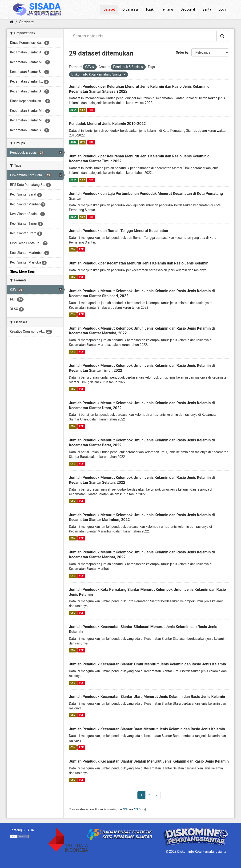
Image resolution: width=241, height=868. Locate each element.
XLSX (73, 110)
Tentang (167, 9)
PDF (91, 110)
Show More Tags (22, 272)
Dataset (109, 9)
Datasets (26, 22)
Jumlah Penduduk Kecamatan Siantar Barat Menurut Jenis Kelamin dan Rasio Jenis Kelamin (147, 729)
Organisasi (130, 9)
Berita (207, 9)
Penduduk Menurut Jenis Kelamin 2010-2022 (107, 124)
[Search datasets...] (143, 36)
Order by (182, 52)
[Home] (12, 22)
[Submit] (223, 36)
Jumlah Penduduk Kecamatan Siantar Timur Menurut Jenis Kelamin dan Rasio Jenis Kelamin (147, 664)
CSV (83, 110)
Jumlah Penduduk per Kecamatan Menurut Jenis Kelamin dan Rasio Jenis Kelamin (139, 263)
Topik (149, 9)
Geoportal (188, 9)
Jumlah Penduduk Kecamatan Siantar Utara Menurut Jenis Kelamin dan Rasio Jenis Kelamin (147, 697)
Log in (223, 9)
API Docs (139, 809)
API (125, 809)
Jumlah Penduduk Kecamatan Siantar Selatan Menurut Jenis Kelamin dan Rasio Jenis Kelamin (149, 761)
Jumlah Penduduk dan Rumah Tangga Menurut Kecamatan (118, 231)
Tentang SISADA (22, 830)
